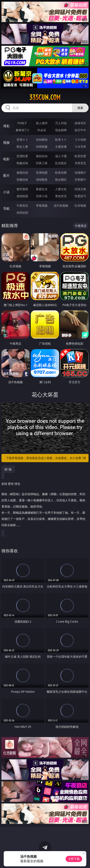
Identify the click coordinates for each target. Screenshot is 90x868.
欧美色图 (61, 173)
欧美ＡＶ (61, 140)
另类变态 (80, 163)
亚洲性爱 (22, 156)
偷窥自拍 (22, 173)
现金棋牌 (61, 130)
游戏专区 (80, 123)
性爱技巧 (80, 196)
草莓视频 (42, 206)
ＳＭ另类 (80, 147)
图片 (6, 175)
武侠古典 (80, 189)
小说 (6, 192)
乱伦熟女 (61, 163)
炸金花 (42, 130)
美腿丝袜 (22, 180)
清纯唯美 (42, 180)
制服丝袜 (22, 163)
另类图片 (80, 180)
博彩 (6, 126)
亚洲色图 (42, 173)
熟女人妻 (22, 147)
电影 (6, 159)
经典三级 (42, 163)
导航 (6, 208)
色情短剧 (22, 213)
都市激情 (22, 189)
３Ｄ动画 (80, 140)
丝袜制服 (42, 147)
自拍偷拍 (42, 140)
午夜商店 (22, 206)
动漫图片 (80, 173)
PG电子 (22, 123)
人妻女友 (61, 189)
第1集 (8, 469)
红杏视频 (80, 206)
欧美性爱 (80, 156)
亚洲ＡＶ (22, 140)
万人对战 (61, 123)
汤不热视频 (61, 206)
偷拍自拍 (42, 156)
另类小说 (42, 196)
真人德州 (42, 123)
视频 (6, 143)
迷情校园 (22, 196)
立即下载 (74, 859)
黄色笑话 (61, 196)
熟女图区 (61, 180)
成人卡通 (61, 156)
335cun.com (45, 97)
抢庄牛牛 (80, 130)
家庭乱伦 (42, 189)
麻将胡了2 (22, 130)
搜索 (80, 108)
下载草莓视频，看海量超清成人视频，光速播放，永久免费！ (46, 458)
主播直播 (61, 147)
